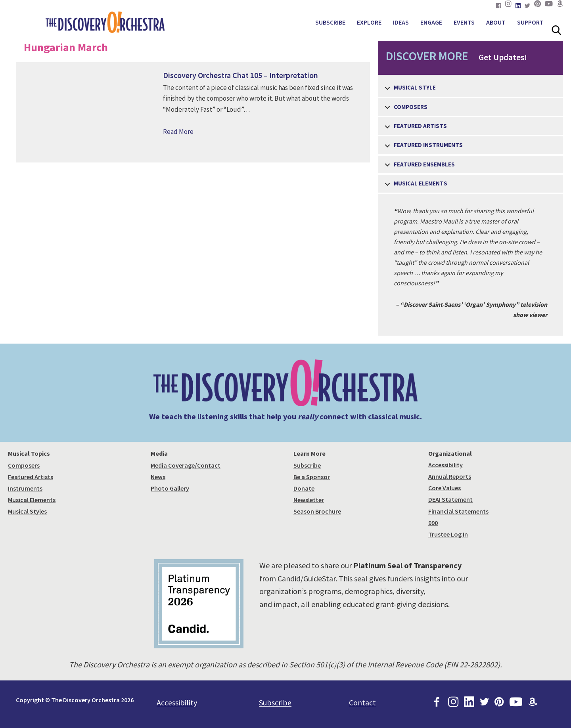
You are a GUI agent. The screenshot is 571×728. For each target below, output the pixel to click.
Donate (304, 488)
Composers (24, 465)
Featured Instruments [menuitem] (428, 145)
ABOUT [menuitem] (496, 22)
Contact (362, 702)
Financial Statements (458, 511)
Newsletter (309, 500)
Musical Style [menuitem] (415, 87)
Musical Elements (32, 500)
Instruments (25, 488)
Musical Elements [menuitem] (421, 183)
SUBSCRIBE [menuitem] (330, 22)
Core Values (445, 488)
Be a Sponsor (312, 477)
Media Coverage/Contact (186, 465)
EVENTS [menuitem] (464, 22)
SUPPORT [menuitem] (530, 22)
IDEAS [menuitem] (401, 22)
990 (433, 523)
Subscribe (307, 465)
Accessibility (445, 465)
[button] (387, 88)
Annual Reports (450, 476)
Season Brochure (317, 511)
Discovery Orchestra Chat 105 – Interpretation (240, 75)
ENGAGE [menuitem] (431, 22)
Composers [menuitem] (411, 107)
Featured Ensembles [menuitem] (424, 164)
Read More (178, 132)
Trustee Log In (448, 534)
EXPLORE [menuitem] (369, 22)
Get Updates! (452, 56)
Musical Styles (27, 511)
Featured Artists (31, 477)
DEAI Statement (450, 499)
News (158, 477)
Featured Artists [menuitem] (420, 126)
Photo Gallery (170, 488)
